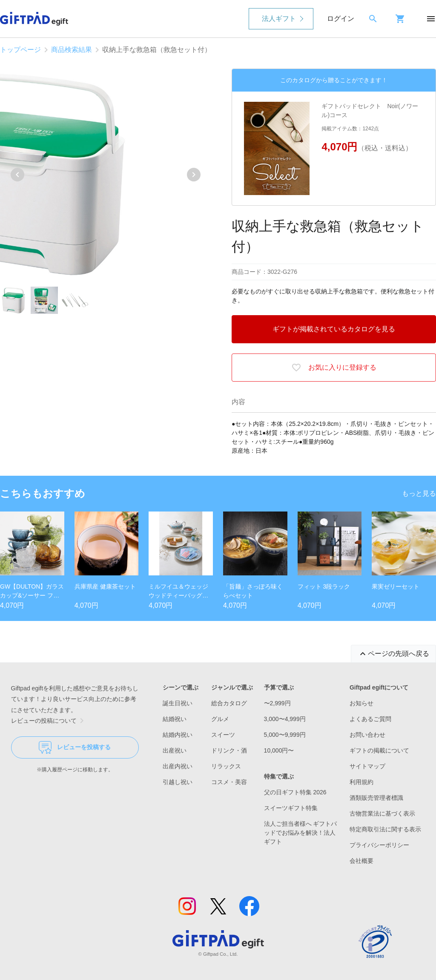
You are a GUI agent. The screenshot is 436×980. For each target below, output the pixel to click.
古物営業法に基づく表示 (382, 813)
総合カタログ (229, 703)
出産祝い (175, 750)
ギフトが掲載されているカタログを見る (334, 329)
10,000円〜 (279, 750)
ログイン (341, 19)
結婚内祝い (178, 735)
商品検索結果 (72, 50)
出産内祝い (178, 766)
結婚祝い (175, 719)
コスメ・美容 (229, 782)
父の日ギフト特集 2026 (295, 792)
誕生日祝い (178, 703)
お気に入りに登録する (334, 368)
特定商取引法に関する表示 (385, 829)
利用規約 (361, 782)
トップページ (20, 50)
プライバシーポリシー (379, 845)
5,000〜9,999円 (285, 735)
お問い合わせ (367, 735)
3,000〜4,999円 (285, 719)
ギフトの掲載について (379, 750)
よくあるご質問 (370, 719)
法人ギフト (279, 19)
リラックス (226, 766)
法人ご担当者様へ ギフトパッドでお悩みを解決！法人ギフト (301, 833)
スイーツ (223, 735)
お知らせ (361, 703)
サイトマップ (367, 766)
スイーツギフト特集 (291, 808)
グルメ (220, 719)
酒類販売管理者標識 (376, 798)
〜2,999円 (277, 703)
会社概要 (361, 861)
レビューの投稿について (49, 721)
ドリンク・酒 (229, 750)
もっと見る (419, 493)
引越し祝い (178, 782)
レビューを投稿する (75, 747)
